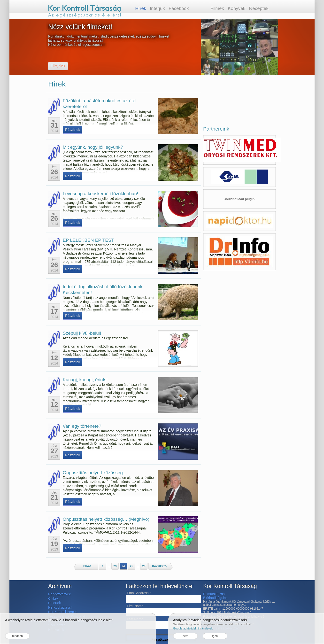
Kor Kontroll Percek (63, 612)
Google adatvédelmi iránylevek (193, 628)
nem (185, 636)
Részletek (73, 130)
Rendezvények (59, 594)
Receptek (259, 8)
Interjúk (157, 8)
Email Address (139, 593)
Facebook (179, 8)
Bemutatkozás (214, 594)
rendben (17, 636)
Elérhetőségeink (215, 598)
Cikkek (53, 598)
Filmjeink (58, 66)
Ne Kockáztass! (60, 607)
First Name (135, 606)
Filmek (217, 8)
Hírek (141, 8)
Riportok (54, 603)
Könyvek (236, 8)
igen (215, 636)
